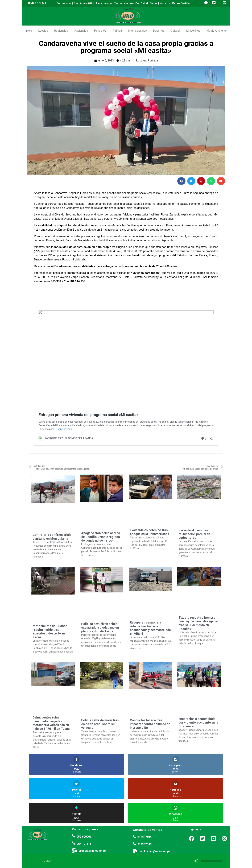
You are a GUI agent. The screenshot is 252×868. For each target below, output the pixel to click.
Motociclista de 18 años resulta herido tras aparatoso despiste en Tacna (50, 632)
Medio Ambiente (217, 31)
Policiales (100, 31)
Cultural (175, 31)
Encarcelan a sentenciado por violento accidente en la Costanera (198, 722)
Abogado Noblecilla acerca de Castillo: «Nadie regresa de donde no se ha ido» (101, 537)
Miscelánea (193, 31)
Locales (43, 31)
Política (117, 31)
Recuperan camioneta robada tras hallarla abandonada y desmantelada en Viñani (150, 628)
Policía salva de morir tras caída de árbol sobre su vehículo (100, 724)
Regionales (61, 31)
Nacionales (81, 31)
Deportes (159, 31)
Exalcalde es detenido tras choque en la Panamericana (150, 532)
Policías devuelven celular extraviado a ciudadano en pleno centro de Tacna (100, 628)
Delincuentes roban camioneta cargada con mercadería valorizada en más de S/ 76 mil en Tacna (51, 723)
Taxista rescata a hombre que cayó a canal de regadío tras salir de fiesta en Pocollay (198, 623)
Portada (153, 61)
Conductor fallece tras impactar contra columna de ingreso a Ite (150, 724)
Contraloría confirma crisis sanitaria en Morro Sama (52, 537)
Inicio (29, 31)
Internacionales (137, 31)
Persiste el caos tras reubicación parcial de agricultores (194, 534)
